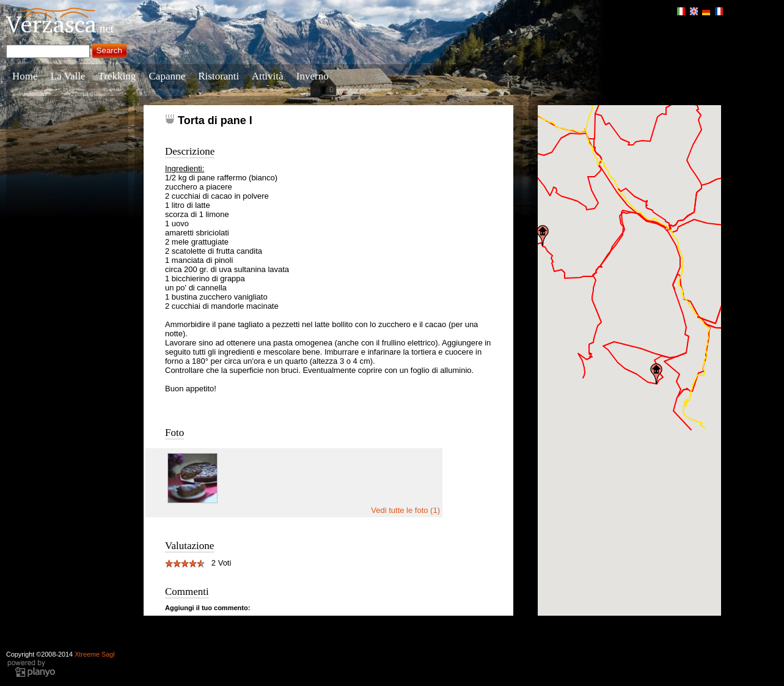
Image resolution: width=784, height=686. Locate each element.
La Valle (68, 76)
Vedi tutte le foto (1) (405, 510)
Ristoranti (218, 76)
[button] (543, 235)
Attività (268, 76)
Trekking (117, 76)
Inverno (313, 76)
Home (25, 76)
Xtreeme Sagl (95, 654)
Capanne (167, 76)
